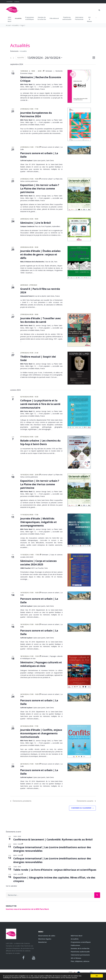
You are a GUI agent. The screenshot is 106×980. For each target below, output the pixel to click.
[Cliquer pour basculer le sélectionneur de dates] (45, 58)
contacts (17, 2)
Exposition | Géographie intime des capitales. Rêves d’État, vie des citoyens (54, 879)
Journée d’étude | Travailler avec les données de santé (41, 320)
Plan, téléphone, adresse (80, 961)
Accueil (8, 25)
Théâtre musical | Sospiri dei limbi (38, 358)
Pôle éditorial (54, 18)
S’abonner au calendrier (81, 808)
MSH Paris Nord (76, 936)
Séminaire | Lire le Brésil (36, 223)
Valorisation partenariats (80, 955)
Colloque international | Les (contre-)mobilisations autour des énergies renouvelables (52, 849)
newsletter (10, 2)
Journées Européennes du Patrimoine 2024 (36, 114)
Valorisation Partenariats (79, 18)
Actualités (18, 18)
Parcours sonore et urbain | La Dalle (39, 772)
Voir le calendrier (11, 886)
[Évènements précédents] (11, 58)
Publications (75, 945)
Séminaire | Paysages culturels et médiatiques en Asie (41, 664)
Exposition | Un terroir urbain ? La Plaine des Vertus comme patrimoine (40, 188)
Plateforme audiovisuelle (80, 952)
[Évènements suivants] (14, 58)
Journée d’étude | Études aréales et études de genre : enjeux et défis (40, 254)
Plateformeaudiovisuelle (67, 18)
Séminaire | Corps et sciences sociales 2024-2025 (38, 563)
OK (97, 976)
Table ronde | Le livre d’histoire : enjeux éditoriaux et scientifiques (55, 870)
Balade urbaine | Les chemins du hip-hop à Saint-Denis (40, 442)
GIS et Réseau (76, 958)
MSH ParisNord (9, 19)
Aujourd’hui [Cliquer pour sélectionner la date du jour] (21, 58)
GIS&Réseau (89, 19)
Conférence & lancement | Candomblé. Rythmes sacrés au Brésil (53, 839)
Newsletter (43, 942)
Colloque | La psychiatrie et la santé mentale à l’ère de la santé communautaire (40, 404)
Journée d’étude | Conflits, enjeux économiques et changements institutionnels (41, 733)
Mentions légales (45, 939)
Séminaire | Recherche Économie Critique (41, 79)
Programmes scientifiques (30, 18)
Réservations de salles (47, 936)
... (96, 17)
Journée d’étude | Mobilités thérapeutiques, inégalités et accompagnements (38, 522)
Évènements (14, 51)
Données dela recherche (42, 18)
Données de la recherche (80, 948)
